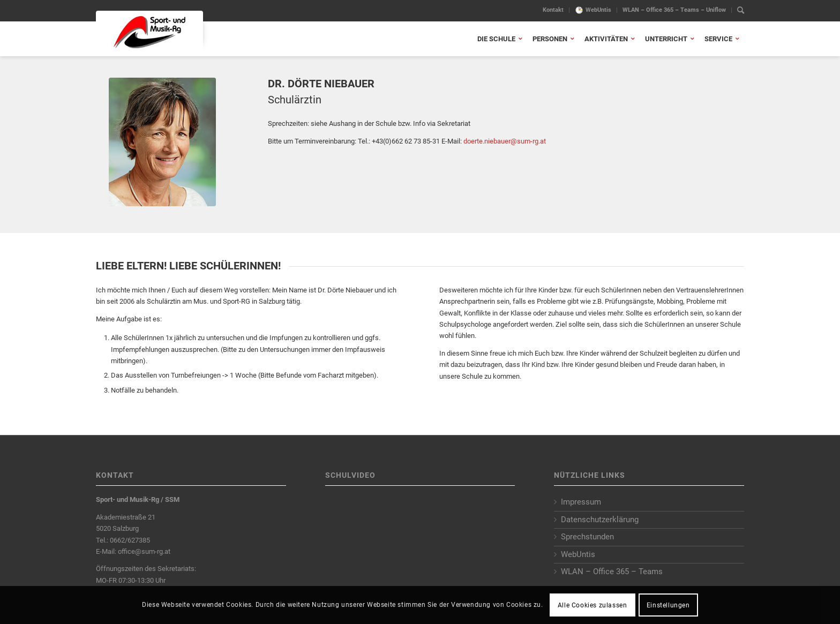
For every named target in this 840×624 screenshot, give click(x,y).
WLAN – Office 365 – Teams (612, 572)
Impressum (581, 502)
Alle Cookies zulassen (592, 605)
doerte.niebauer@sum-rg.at (505, 141)
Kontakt (553, 10)
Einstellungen (668, 605)
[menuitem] (553, 10)
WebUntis (598, 10)
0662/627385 (130, 540)
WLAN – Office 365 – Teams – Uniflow (674, 10)
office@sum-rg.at (144, 551)
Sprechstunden (587, 537)
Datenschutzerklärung (600, 520)
